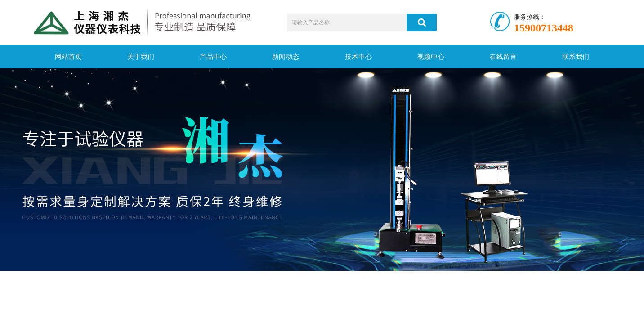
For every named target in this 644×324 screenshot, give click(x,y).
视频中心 (431, 57)
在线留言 (503, 57)
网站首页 (68, 57)
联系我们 (576, 57)
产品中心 (213, 57)
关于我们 (141, 57)
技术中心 (358, 57)
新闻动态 (286, 57)
